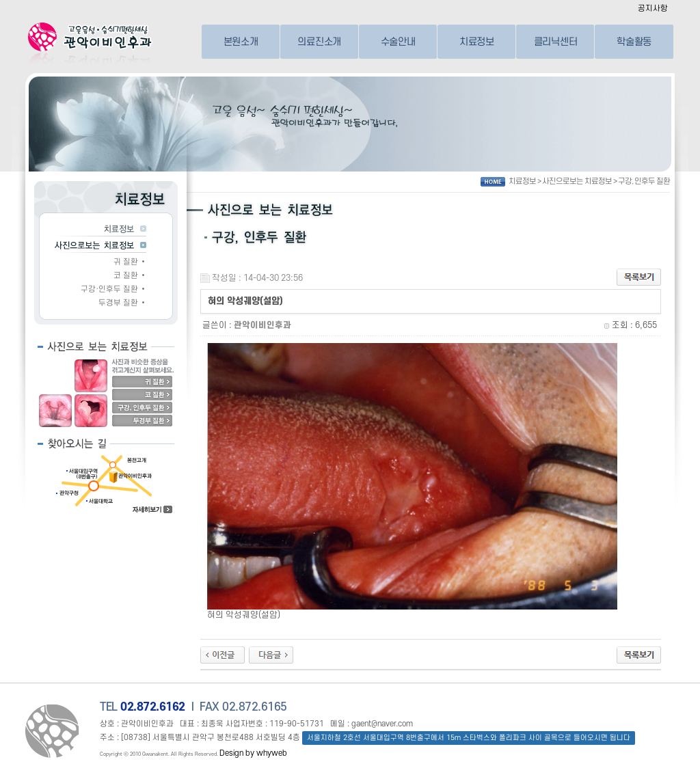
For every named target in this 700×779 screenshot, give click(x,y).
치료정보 (477, 41)
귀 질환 (126, 262)
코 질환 (126, 276)
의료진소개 (319, 41)
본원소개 (241, 41)
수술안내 (398, 41)
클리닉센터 (556, 41)
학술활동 (634, 41)
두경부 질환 (118, 303)
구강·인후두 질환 (109, 289)
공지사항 (653, 9)
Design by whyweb (253, 753)
